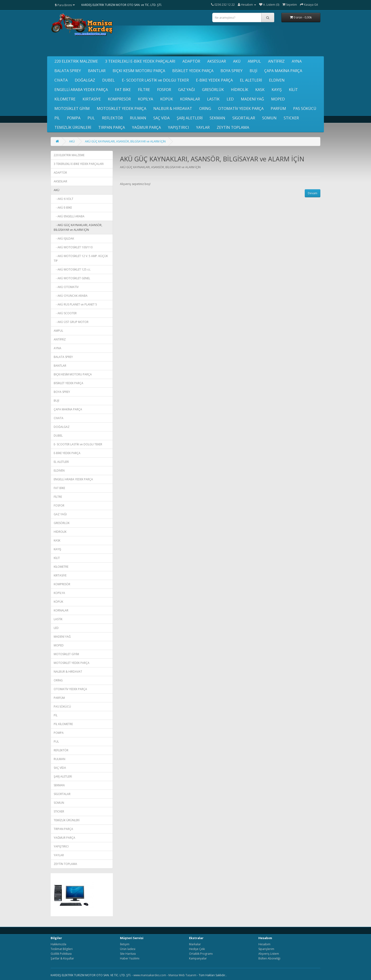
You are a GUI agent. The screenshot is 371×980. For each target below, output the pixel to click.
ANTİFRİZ (276, 61)
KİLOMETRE (65, 99)
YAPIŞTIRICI (179, 127)
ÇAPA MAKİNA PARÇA (283, 71)
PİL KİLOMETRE (63, 724)
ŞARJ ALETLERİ (190, 118)
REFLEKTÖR (112, 118)
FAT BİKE (123, 90)
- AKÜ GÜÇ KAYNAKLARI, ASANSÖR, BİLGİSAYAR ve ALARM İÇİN (78, 227)
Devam (313, 193)
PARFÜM (278, 108)
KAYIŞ (277, 90)
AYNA (297, 61)
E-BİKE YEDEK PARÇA (214, 80)
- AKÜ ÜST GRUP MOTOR (71, 322)
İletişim (125, 944)
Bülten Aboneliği (269, 958)
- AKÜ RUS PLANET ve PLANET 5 (75, 304)
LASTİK (213, 99)
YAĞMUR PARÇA (146, 127)
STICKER (291, 118)
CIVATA (61, 80)
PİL (57, 118)
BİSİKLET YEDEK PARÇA (193, 71)
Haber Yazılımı (130, 958)
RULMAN (138, 118)
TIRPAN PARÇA (112, 127)
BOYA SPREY (232, 71)
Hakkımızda (58, 944)
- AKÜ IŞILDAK (64, 239)
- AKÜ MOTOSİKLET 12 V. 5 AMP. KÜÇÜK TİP (81, 258)
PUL (91, 118)
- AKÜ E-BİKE (63, 208)
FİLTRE (144, 90)
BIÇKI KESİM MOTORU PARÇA (139, 71)
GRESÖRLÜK (213, 90)
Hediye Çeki (197, 949)
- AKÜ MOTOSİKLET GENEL (72, 278)
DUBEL (108, 80)
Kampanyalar (198, 958)
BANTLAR (97, 71)
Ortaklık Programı (201, 954)
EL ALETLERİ (251, 80)
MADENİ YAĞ (252, 99)
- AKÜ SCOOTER (65, 313)
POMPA (74, 118)
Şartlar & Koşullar (62, 958)
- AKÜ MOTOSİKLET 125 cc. (72, 269)
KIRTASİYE (92, 99)
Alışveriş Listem (269, 954)
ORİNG (205, 108)
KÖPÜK (167, 99)
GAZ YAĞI (187, 90)
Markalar (195, 944)
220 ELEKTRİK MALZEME (76, 61)
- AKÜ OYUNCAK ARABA (71, 296)
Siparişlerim (266, 949)
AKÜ (237, 61)
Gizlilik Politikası (61, 954)
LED (230, 99)
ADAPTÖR (191, 61)
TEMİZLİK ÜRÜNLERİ (73, 127)
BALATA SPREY (68, 71)
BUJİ (253, 71)
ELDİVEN (277, 80)
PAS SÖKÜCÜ (305, 108)
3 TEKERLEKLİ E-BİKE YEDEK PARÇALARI (140, 61)
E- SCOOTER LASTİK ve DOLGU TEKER (155, 80)
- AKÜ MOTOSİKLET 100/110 (73, 247)
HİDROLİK (240, 90)
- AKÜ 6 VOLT (64, 199)
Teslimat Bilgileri (62, 949)
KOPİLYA (146, 99)
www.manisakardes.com (150, 975)
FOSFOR (164, 90)
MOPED (278, 99)
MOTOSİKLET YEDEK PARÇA (121, 108)
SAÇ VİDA (161, 118)
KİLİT (293, 90)
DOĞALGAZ (85, 80)
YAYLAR (203, 127)
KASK (260, 90)
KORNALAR (190, 99)
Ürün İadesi (128, 949)
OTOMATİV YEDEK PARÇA (241, 108)
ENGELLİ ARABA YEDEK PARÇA (81, 90)
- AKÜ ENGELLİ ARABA (69, 216)
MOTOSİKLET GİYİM (72, 108)
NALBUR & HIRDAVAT (173, 108)
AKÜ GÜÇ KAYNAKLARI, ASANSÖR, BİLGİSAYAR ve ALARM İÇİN (125, 141)
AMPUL (254, 61)
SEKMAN (217, 118)
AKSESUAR (217, 61)
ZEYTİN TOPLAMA (233, 127)
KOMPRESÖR (119, 99)
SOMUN (269, 118)
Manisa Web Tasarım (182, 975)
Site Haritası (128, 954)
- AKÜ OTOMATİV (66, 287)
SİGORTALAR (244, 118)
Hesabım (264, 944)
